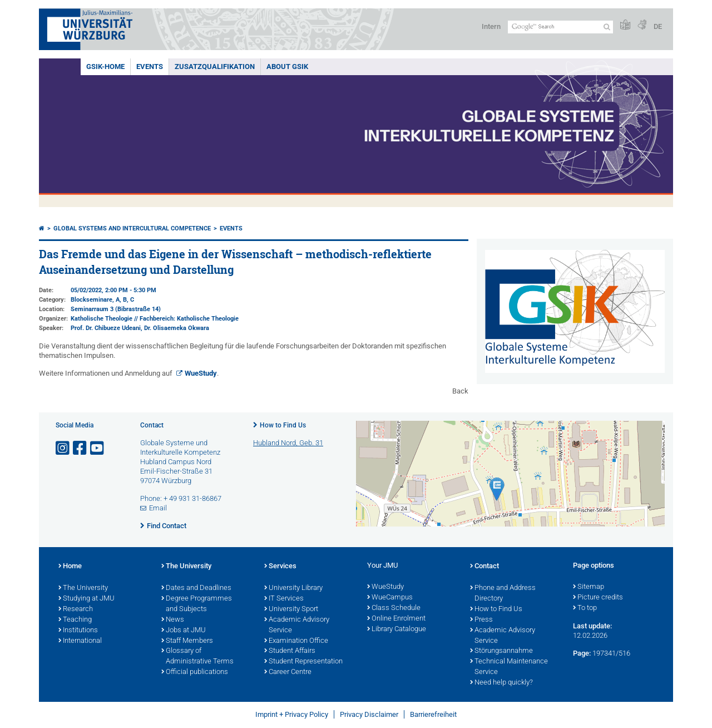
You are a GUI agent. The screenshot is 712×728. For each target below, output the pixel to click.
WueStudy (201, 373)
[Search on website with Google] (560, 27)
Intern (491, 26)
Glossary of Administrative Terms (197, 656)
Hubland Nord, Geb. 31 (288, 443)
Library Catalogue (397, 629)
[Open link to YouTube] (98, 448)
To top (585, 608)
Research (76, 609)
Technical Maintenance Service (509, 667)
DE (658, 26)
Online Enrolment (396, 619)
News (173, 620)
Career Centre (288, 672)
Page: (582, 653)
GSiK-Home (105, 67)
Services (280, 567)
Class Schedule (394, 608)
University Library (293, 588)
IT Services (284, 599)
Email (158, 508)
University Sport (291, 609)
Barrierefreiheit (433, 714)
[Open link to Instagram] (63, 448)
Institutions (78, 631)
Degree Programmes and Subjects (197, 604)
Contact (484, 567)
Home (70, 567)
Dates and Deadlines (196, 588)
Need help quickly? (501, 683)
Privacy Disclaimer (369, 714)
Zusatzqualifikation (215, 67)
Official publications (195, 672)
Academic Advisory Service (297, 625)
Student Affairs (290, 651)
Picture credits (598, 598)
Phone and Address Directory (503, 594)
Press (481, 620)
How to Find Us (283, 425)
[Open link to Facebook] (81, 448)
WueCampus (390, 598)
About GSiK (287, 67)
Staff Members (187, 641)
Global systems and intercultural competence (132, 228)
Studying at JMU (86, 599)
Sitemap (589, 587)
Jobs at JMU (184, 631)
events (150, 67)
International (80, 641)
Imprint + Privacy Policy (292, 714)
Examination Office (296, 641)
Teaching (75, 620)
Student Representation (303, 662)
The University (83, 588)
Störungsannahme (501, 651)
